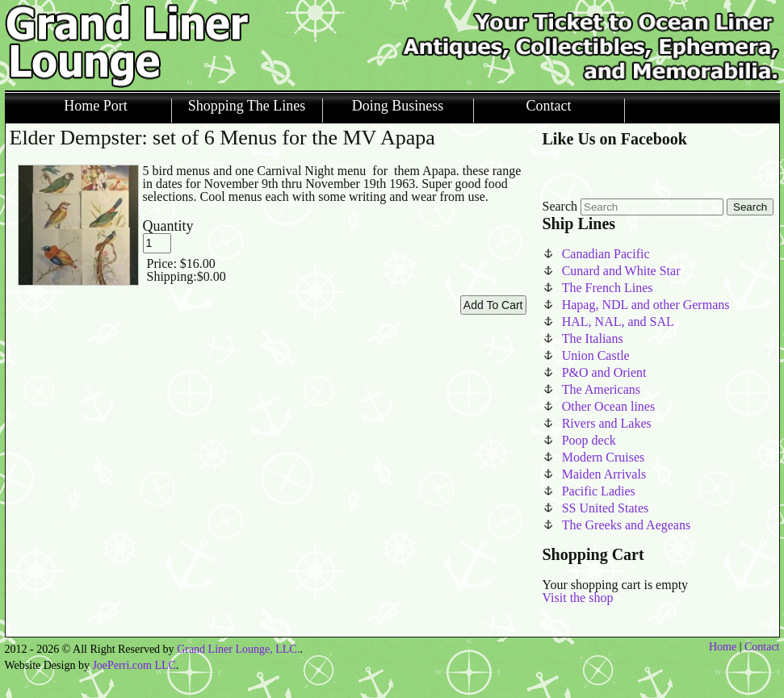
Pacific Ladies (599, 491)
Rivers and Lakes (607, 423)
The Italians (593, 339)
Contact (549, 106)
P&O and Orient (604, 372)
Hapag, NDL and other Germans (646, 305)
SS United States (606, 508)
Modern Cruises (604, 457)
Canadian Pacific (606, 254)
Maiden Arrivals (604, 474)
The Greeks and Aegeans (627, 525)
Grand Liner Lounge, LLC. (238, 649)
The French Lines (608, 288)
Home (723, 647)
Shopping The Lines (247, 106)
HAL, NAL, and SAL (618, 322)
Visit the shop (578, 598)
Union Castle (596, 355)
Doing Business (398, 106)
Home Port (96, 106)
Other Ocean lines (609, 406)
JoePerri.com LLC (134, 665)
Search (560, 206)
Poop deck (589, 440)
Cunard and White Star (621, 271)
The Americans (601, 389)
